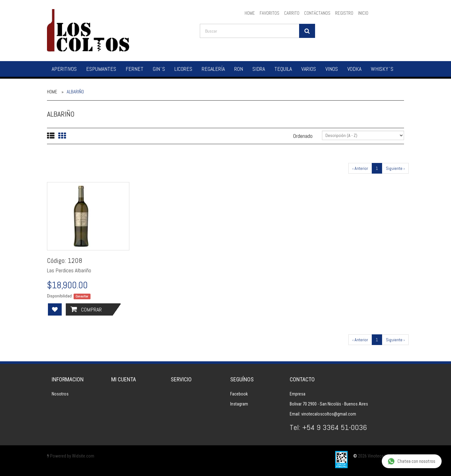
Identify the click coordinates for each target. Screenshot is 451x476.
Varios (309, 69)
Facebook (239, 394)
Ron (239, 69)
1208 (75, 260)
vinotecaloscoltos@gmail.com (329, 414)
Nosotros (60, 394)
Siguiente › (395, 168)
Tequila (283, 69)
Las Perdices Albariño (69, 270)
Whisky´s (382, 69)
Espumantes (101, 69)
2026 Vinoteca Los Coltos (381, 456)
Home (52, 92)
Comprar (86, 309)
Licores (183, 69)
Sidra (259, 69)
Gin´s (159, 69)
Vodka (354, 69)
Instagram (239, 404)
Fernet (135, 69)
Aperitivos (64, 69)
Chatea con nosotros (411, 461)
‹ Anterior (360, 168)
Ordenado (303, 136)
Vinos (332, 69)
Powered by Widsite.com (71, 456)
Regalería (213, 69)
